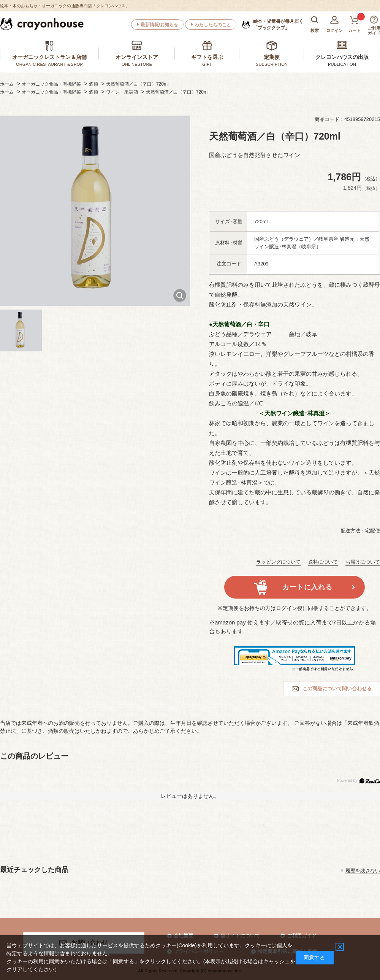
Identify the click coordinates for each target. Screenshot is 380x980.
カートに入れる (307, 587)
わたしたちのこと (213, 25)
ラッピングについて (278, 562)
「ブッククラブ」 (278, 24)
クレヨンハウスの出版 (342, 57)
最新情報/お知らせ (159, 25)
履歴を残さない (363, 870)
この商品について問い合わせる (337, 689)
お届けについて (363, 562)
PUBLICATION (342, 64)
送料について (323, 562)
